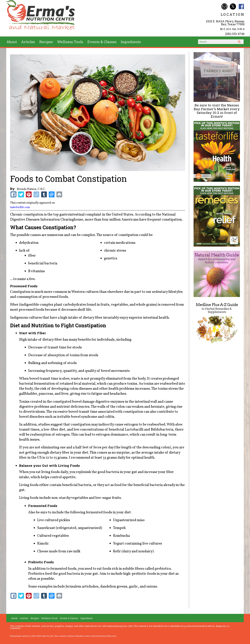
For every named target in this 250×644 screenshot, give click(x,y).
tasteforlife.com (20, 207)
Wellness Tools (70, 42)
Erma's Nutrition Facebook (241, 6)
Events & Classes (102, 42)
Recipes (46, 42)
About (12, 42)
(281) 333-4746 (235, 34)
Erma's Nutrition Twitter (233, 6)
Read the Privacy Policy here (104, 636)
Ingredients (131, 42)
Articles (28, 42)
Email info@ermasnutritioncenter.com (224, 6)
